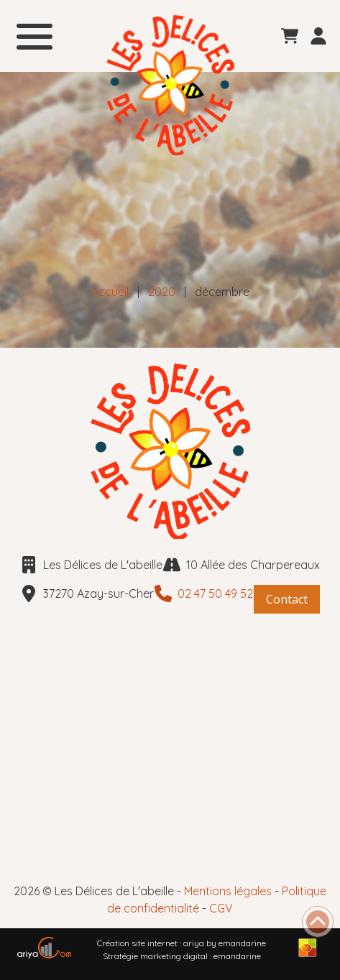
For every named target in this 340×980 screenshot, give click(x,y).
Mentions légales (228, 891)
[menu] (35, 34)
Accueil (110, 292)
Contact (287, 599)
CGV (221, 908)
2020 (162, 292)
